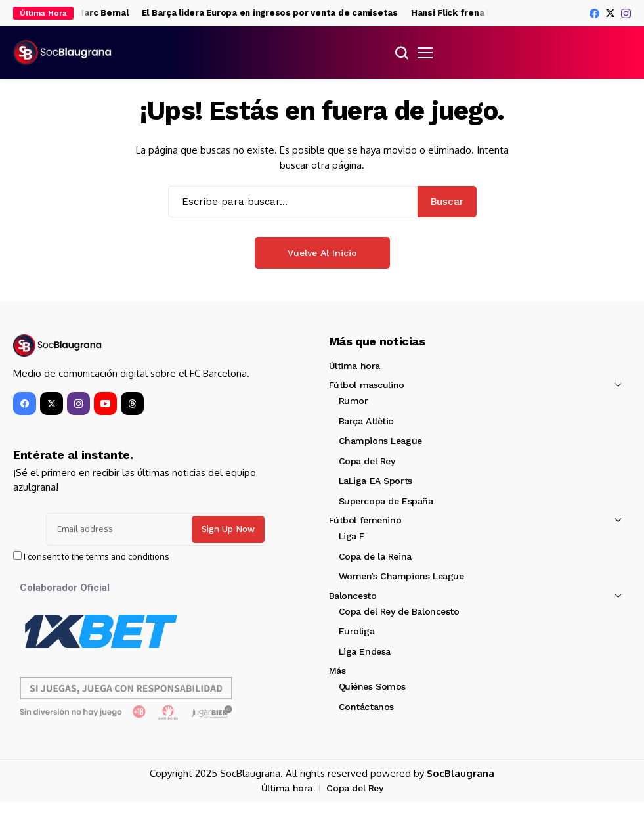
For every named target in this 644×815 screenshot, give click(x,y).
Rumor (354, 401)
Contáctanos (366, 707)
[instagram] (626, 13)
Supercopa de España (386, 501)
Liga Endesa (365, 651)
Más (337, 671)
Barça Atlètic (366, 421)
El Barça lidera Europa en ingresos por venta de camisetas (286, 13)
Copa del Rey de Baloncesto (399, 611)
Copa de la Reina (375, 556)
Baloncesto (353, 596)
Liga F (352, 536)
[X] (610, 13)
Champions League (380, 441)
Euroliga (357, 631)
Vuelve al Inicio (322, 253)
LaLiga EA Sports (376, 481)
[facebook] (594, 13)
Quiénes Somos (373, 686)
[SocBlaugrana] (62, 53)
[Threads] (132, 404)
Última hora (354, 366)
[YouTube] (105, 404)
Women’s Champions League (401, 576)
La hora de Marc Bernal (95, 13)
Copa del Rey (367, 461)
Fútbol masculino (367, 385)
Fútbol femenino (365, 520)
